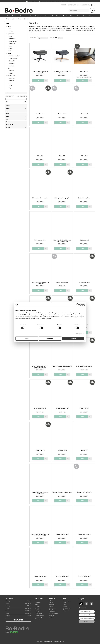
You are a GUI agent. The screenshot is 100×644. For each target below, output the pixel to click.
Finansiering (38, 617)
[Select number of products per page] (61, 38)
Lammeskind (12, 78)
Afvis (27, 338)
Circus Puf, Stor (84, 408)
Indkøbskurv (38, 613)
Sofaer (9, 53)
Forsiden (8, 19)
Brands (7, 108)
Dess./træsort (9, 124)
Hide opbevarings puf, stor (40, 198)
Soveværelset (67, 608)
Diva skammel (62, 114)
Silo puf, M (62, 156)
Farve (7, 119)
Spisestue (66, 610)
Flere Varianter (48, 88)
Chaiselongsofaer (13, 58)
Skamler (11, 73)
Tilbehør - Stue (12, 76)
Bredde (7, 114)
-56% (77, 46)
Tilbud (37, 604)
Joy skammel (40, 114)
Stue (8, 24)
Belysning (52, 604)
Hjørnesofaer (12, 61)
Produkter (38, 603)
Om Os (37, 608)
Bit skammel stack (84, 282)
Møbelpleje (12, 81)
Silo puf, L (40, 156)
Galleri (51, 606)
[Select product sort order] (43, 38)
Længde (8, 127)
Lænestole (11, 71)
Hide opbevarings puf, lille (62, 198)
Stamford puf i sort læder (84, 492)
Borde (9, 26)
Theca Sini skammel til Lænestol (62, 366)
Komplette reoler (13, 41)
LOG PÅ (64, 5)
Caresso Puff (84, 71)
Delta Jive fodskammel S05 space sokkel (40, 72)
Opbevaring (11, 34)
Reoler (10, 36)
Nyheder (37, 606)
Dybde (7, 116)
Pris (7, 93)
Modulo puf (84, 450)
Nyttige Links (39, 598)
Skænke (11, 49)
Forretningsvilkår (40, 615)
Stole (9, 68)
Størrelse (8, 122)
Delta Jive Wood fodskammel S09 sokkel (62, 72)
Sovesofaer (12, 66)
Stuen (65, 612)
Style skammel (84, 240)
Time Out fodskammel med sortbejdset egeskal (40, 367)
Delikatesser (52, 608)
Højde (7, 111)
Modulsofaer (12, 63)
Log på (37, 612)
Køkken (65, 606)
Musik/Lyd (52, 615)
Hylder (10, 46)
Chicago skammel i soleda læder (62, 492)
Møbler (51, 603)
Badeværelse (67, 601)
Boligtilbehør (52, 610)
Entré (64, 603)
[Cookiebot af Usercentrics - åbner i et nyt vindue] (78, 305)
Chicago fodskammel (62, 534)
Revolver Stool (62, 450)
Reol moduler (12, 39)
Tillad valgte (50, 338)
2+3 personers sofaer (14, 56)
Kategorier (52, 598)
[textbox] (79, 10)
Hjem (37, 601)
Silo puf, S (84, 156)
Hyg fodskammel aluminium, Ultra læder (40, 283)
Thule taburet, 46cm (84, 198)
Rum (64, 598)
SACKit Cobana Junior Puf (84, 366)
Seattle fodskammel (62, 282)
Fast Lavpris (32, 88)
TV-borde (11, 31)
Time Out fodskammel (62, 576)
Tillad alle (73, 338)
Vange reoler (12, 44)
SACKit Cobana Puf (40, 408)
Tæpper (11, 88)
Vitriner (11, 51)
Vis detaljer (78, 334)
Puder (10, 85)
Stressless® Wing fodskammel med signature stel (40, 535)
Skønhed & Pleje (54, 613)
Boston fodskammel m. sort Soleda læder (40, 493)
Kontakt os (38, 610)
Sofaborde (11, 29)
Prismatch (38, 619)
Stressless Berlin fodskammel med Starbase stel (62, 241)
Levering (8, 106)
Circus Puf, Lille (40, 450)
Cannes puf (84, 114)
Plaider (11, 83)
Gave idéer (52, 617)
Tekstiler (51, 601)
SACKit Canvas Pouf (62, 408)
